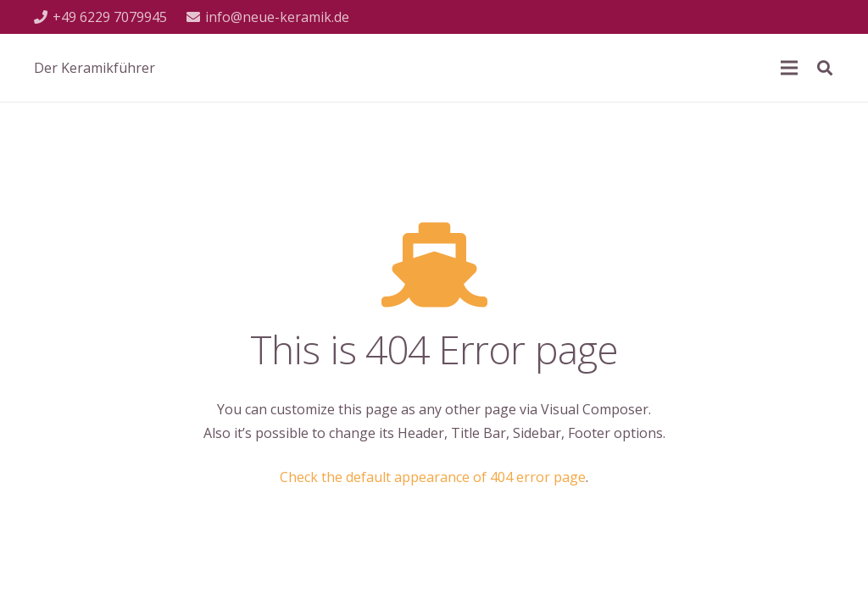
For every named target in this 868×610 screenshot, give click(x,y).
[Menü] (789, 68)
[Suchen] (825, 68)
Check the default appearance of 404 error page (433, 477)
